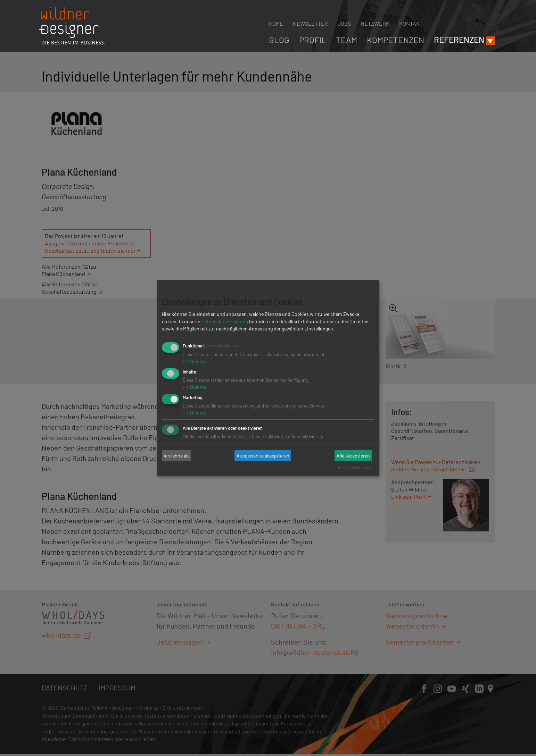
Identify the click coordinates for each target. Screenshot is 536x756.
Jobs (344, 23)
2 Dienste (195, 361)
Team (347, 40)
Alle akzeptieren (353, 456)
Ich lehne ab (176, 456)
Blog (279, 40)
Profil (313, 40)
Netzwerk (375, 23)
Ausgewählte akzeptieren (263, 456)
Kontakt (411, 23)
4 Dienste (195, 387)
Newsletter (310, 23)
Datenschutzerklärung (225, 321)
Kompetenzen (395, 40)
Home (276, 23)
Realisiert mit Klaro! (355, 468)
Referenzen (459, 40)
